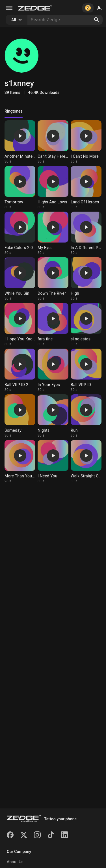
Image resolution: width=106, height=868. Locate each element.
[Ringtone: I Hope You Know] (20, 325)
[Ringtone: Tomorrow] (20, 188)
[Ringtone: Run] (86, 416)
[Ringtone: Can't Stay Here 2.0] (53, 142)
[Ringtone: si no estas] (86, 325)
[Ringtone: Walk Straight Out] (86, 462)
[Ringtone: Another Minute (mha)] (20, 142)
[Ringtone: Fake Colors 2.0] (20, 233)
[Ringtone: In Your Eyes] (53, 370)
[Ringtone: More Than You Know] (20, 462)
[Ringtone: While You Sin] (20, 279)
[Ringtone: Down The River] (53, 279)
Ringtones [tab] (14, 111)
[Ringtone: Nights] (53, 416)
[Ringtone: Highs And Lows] (53, 188)
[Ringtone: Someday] (20, 416)
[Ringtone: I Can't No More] (86, 142)
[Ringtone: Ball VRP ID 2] (20, 370)
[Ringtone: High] (86, 279)
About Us (15, 862)
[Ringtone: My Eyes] (53, 233)
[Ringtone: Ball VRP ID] (86, 370)
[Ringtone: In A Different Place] (86, 233)
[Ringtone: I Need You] (53, 462)
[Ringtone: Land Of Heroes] (86, 188)
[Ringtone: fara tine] (53, 325)
